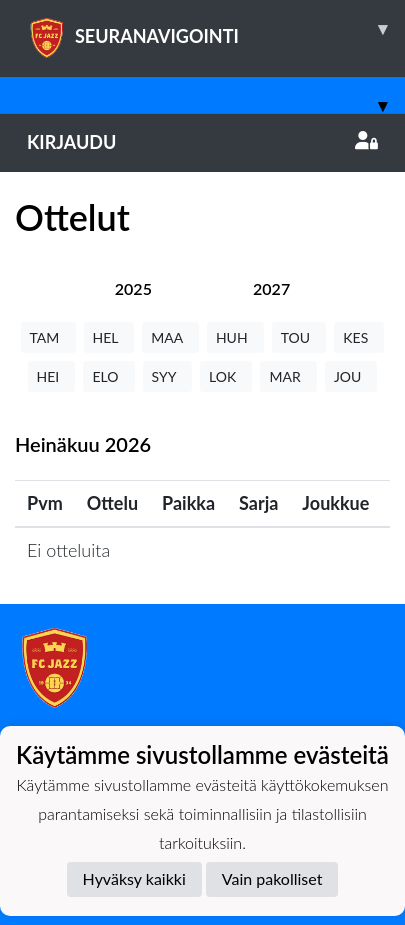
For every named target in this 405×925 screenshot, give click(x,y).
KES (359, 337)
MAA (170, 337)
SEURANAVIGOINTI (216, 29)
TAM (48, 337)
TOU (299, 337)
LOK (226, 376)
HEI (52, 376)
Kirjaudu (202, 142)
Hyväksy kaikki (134, 878)
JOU (351, 376)
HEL (109, 337)
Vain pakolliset (272, 878)
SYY (167, 376)
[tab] (133, 288)
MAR (288, 376)
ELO (108, 376)
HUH (235, 337)
